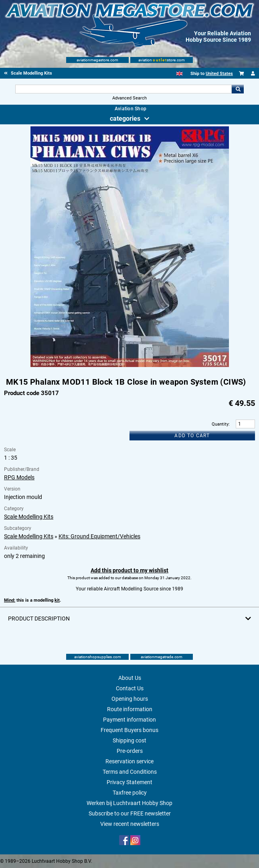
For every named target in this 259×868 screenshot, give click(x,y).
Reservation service (129, 761)
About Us (130, 678)
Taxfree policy (130, 793)
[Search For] (123, 89)
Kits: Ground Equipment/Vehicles (99, 536)
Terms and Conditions (130, 772)
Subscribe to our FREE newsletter (130, 813)
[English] (179, 74)
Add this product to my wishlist (129, 570)
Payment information (129, 720)
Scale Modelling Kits (29, 517)
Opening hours (130, 699)
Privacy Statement (129, 782)
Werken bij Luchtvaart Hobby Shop (129, 803)
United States (219, 74)
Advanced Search (129, 98)
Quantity (220, 424)
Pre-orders (130, 751)
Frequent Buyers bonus (129, 730)
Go (238, 89)
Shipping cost (129, 740)
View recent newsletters (130, 824)
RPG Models (19, 477)
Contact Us (130, 688)
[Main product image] (130, 365)
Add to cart (192, 436)
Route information (130, 709)
